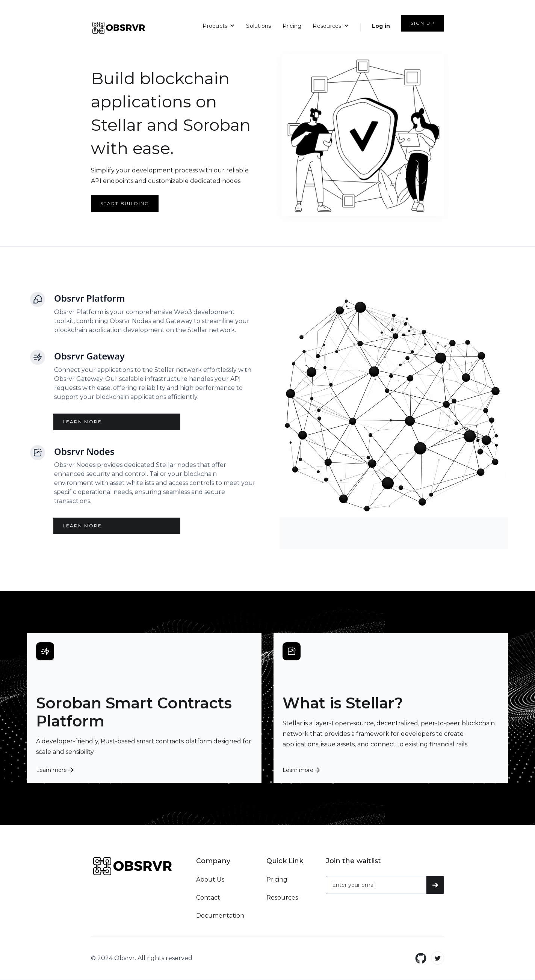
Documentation (220, 916)
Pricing (292, 26)
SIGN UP (423, 23)
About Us (210, 880)
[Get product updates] (376, 885)
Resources (282, 898)
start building (125, 203)
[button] (219, 25)
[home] (119, 28)
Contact (208, 898)
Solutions (258, 26)
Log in (381, 26)
